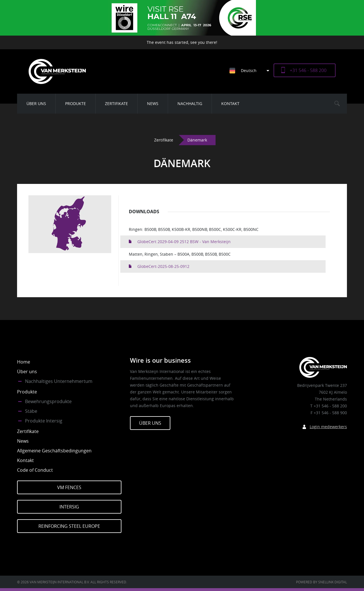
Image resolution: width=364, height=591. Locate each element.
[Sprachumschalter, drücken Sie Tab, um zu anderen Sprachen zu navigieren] (252, 70)
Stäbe (31, 411)
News (153, 103)
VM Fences (69, 487)
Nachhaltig (190, 103)
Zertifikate (116, 103)
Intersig (69, 507)
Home (24, 362)
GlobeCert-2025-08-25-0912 (163, 266)
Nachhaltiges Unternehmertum (59, 381)
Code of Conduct (35, 470)
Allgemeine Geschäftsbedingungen (54, 451)
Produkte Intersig (44, 421)
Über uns (36, 103)
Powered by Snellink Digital (321, 582)
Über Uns (150, 423)
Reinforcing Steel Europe (69, 526)
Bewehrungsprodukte (48, 401)
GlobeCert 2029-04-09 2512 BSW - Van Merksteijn (184, 242)
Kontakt (230, 103)
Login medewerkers (328, 427)
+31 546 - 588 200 (308, 70)
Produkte (76, 103)
